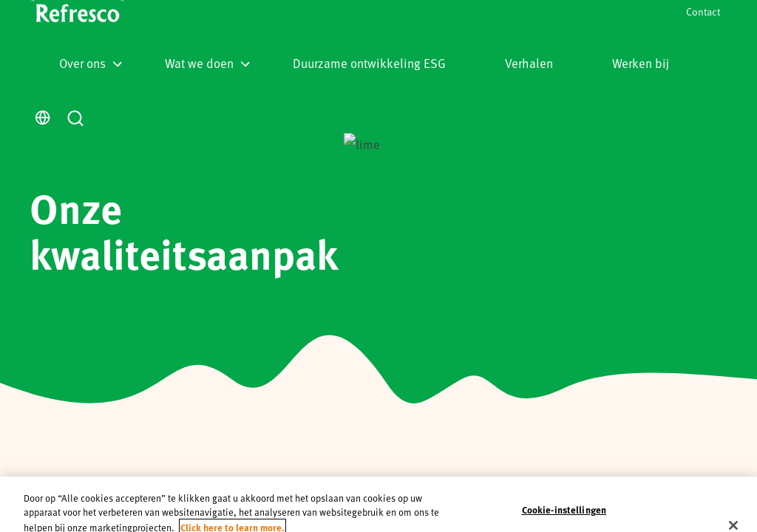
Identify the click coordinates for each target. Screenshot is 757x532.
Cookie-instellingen (564, 509)
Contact (703, 11)
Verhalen (529, 63)
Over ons (91, 63)
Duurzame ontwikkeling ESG (369, 63)
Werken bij (641, 63)
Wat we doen (207, 63)
